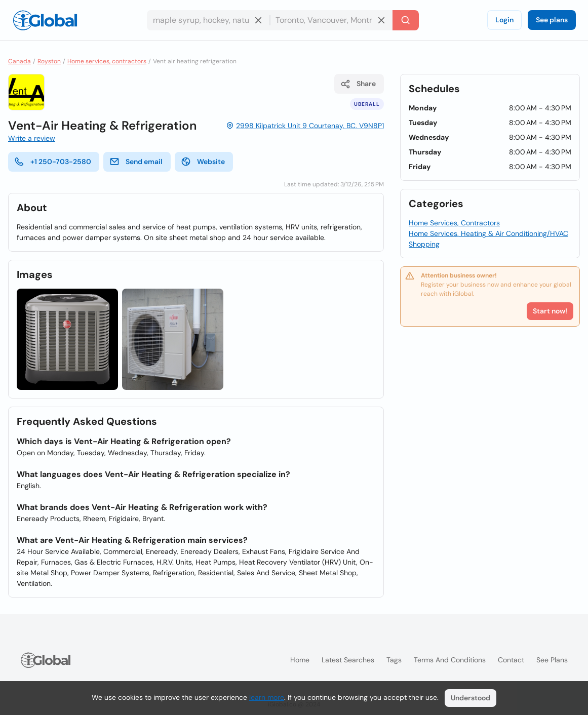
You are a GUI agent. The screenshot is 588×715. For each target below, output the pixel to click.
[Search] (406, 20)
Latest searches (348, 660)
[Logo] (45, 20)
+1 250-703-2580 (53, 162)
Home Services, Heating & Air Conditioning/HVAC (488, 233)
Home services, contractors (107, 61)
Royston (49, 61)
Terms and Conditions (450, 660)
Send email (136, 162)
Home (300, 660)
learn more (267, 697)
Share (358, 84)
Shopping (424, 244)
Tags (394, 660)
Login (504, 20)
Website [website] (203, 162)
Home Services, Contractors (454, 223)
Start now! (550, 311)
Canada (19, 61)
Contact (511, 660)
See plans (552, 20)
